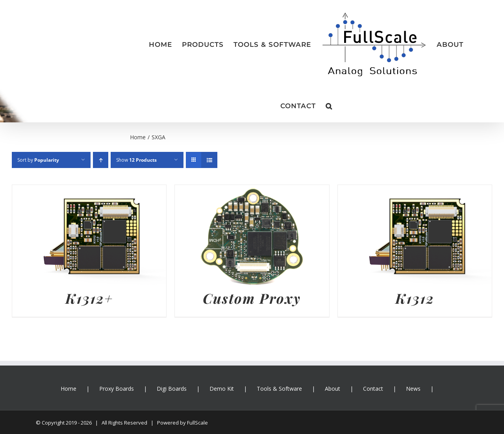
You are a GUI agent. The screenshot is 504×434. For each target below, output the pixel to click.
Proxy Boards (117, 389)
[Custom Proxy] (252, 191)
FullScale (197, 423)
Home (69, 389)
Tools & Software (279, 389)
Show (136, 160)
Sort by (38, 160)
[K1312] (415, 191)
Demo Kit (222, 389)
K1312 (415, 298)
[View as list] (209, 160)
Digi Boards (172, 389)
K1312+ (89, 298)
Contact (373, 389)
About (333, 389)
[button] (329, 106)
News (413, 389)
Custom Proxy (252, 298)
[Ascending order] (101, 160)
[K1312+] (89, 191)
